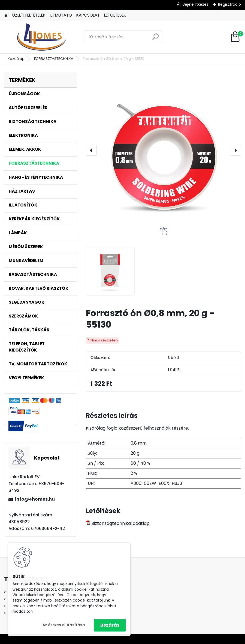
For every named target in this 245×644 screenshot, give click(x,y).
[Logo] (42, 37)
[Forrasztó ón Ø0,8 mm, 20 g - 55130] (163, 150)
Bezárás (110, 625)
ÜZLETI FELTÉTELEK (29, 15)
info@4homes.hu (35, 499)
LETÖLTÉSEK (115, 15)
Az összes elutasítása (64, 625)
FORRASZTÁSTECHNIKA (54, 59)
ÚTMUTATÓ (61, 15)
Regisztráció (229, 4)
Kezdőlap (16, 59)
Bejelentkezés (196, 4)
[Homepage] (6, 15)
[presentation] (91, 150)
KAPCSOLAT (88, 15)
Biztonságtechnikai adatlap (118, 523)
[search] (155, 39)
